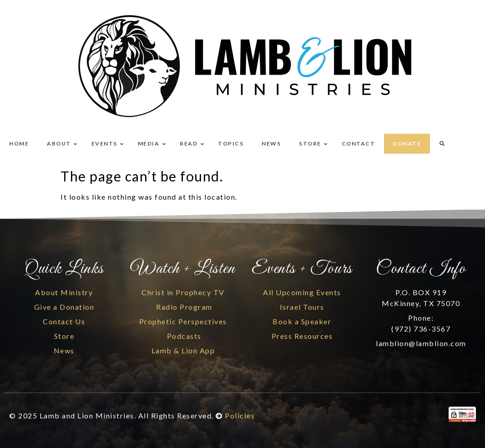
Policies (240, 415)
